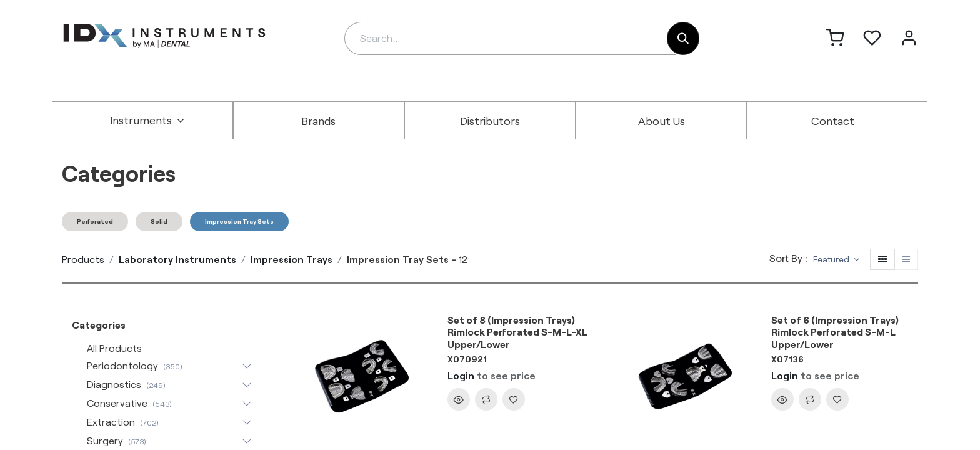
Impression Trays (292, 259)
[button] (836, 260)
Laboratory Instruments (177, 259)
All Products (114, 348)
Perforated (95, 221)
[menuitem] (147, 121)
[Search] (683, 38)
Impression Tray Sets (239, 221)
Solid (159, 221)
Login (461, 375)
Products (83, 259)
